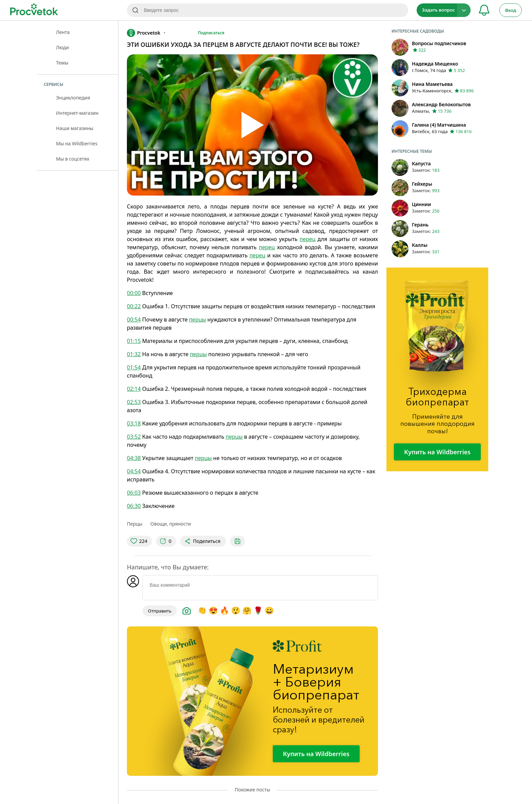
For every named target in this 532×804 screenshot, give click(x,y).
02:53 (134, 402)
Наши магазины (75, 128)
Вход (511, 10)
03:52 (134, 437)
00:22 (134, 306)
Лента (63, 32)
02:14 (134, 389)
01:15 (134, 341)
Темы (62, 63)
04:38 (134, 458)
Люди (62, 47)
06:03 (134, 493)
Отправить (160, 611)
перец (308, 239)
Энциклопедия (73, 98)
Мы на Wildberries (77, 143)
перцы (197, 319)
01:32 (134, 354)
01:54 (134, 367)
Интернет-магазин (77, 113)
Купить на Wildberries (316, 754)
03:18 (134, 423)
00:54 (134, 319)
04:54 (134, 471)
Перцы (135, 524)
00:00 (134, 293)
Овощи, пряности (170, 524)
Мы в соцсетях (73, 159)
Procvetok (144, 33)
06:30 (134, 506)
